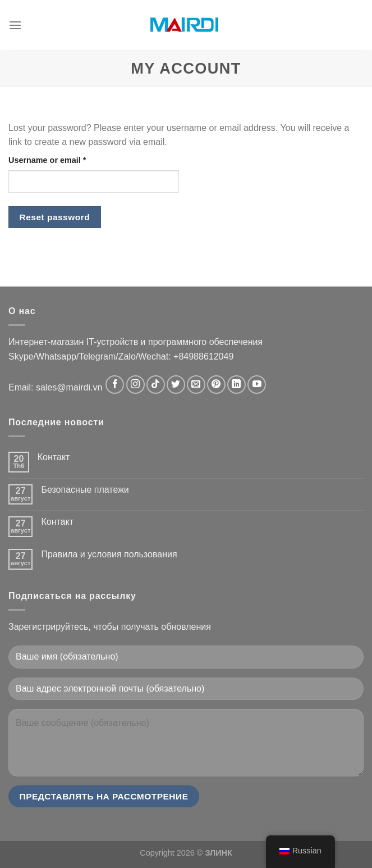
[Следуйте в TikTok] (156, 385)
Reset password (55, 217)
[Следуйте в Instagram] (136, 385)
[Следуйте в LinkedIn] (236, 385)
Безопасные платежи (85, 490)
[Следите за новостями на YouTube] (257, 385)
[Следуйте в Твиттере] (176, 385)
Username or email (47, 160)
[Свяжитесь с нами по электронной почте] (196, 385)
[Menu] (15, 25)
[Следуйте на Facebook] (115, 385)
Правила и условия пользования (109, 554)
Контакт (54, 457)
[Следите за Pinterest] (216, 385)
